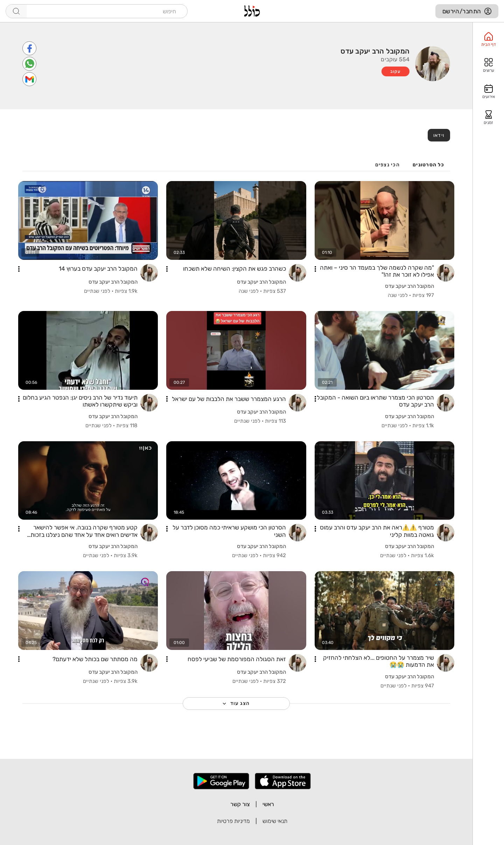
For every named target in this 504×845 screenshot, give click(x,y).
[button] (315, 269)
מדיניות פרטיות (233, 821)
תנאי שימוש (275, 821)
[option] (488, 40)
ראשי (268, 804)
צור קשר (240, 804)
